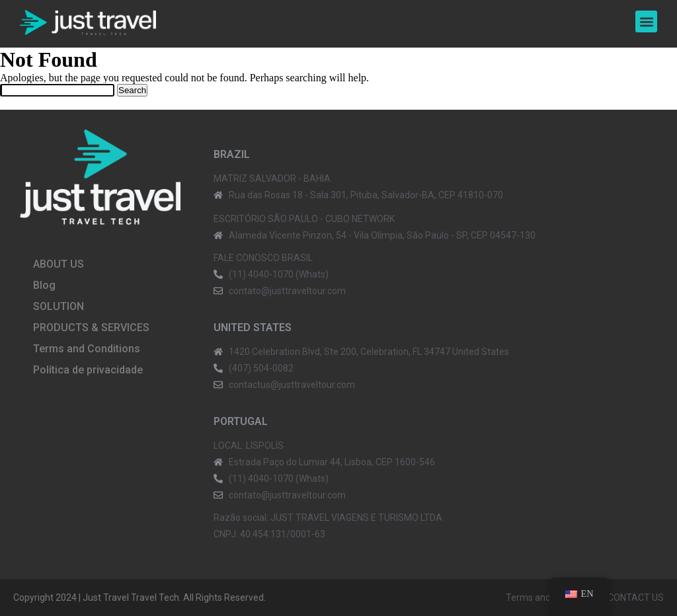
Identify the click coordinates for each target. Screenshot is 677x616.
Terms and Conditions (87, 349)
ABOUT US (59, 264)
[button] (646, 21)
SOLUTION (59, 306)
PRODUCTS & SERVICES (91, 327)
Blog (44, 285)
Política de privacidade (88, 370)
